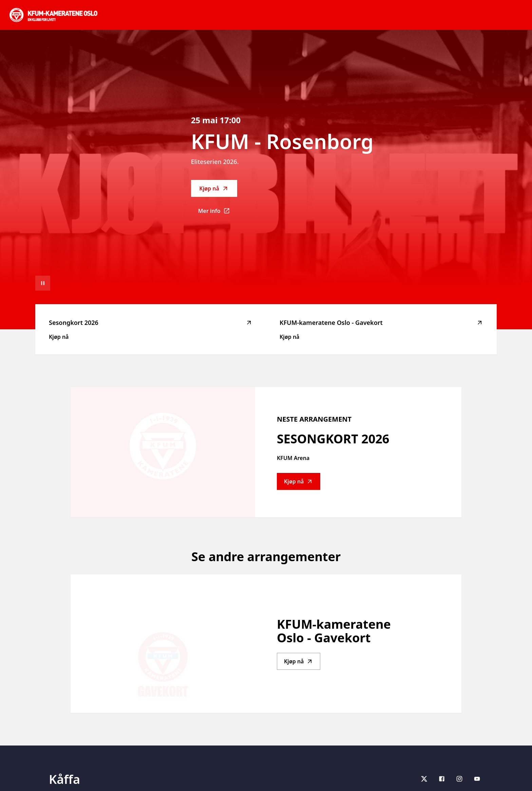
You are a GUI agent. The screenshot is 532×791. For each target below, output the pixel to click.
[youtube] (477, 779)
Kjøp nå (214, 188)
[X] (424, 779)
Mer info (218, 213)
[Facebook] (442, 779)
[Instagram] (459, 779)
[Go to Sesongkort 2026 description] (163, 452)
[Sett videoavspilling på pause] (43, 283)
